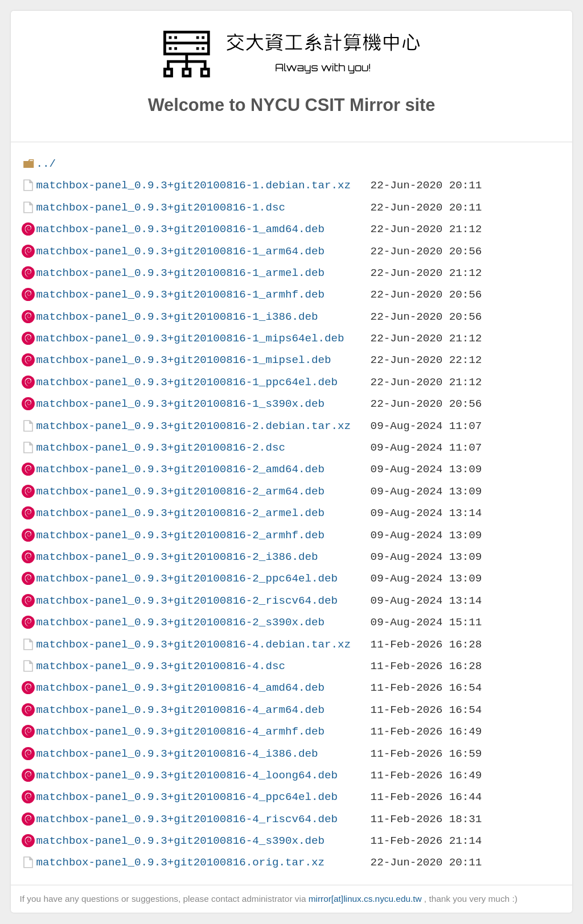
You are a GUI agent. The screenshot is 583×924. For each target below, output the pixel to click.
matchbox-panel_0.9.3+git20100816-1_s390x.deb (180, 404)
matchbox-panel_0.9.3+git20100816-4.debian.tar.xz (193, 644)
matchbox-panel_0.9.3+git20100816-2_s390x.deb (180, 622)
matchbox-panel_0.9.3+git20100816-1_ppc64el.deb (187, 382)
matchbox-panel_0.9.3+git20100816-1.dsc (160, 207)
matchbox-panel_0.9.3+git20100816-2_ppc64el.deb (187, 578)
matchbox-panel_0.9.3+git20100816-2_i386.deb (177, 557)
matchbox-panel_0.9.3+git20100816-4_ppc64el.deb (187, 797)
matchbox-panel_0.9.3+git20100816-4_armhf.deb (180, 731)
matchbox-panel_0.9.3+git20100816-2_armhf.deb (180, 535)
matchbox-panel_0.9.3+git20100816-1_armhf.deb (180, 294)
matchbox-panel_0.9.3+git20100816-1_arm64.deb (180, 251)
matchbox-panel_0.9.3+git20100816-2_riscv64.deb (187, 601)
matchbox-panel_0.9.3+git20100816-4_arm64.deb (180, 710)
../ (46, 164)
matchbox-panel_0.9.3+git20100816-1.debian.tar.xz (193, 185)
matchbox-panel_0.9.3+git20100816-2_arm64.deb (180, 491)
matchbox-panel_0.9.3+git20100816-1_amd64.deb (180, 229)
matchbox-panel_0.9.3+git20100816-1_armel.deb (180, 273)
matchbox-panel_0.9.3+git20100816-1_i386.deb (177, 317)
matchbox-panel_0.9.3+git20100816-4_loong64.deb (187, 775)
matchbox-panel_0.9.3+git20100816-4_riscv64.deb (187, 819)
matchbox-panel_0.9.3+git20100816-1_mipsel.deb (183, 360)
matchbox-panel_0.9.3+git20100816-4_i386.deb (177, 754)
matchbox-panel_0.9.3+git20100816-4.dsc (160, 666)
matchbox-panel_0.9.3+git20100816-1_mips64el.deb (190, 338)
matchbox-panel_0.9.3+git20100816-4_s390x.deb (180, 841)
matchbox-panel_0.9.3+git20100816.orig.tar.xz (180, 862)
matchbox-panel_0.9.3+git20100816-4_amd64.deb (180, 688)
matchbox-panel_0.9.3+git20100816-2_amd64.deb (180, 469)
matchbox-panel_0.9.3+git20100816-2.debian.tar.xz (193, 426)
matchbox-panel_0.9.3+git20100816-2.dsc (160, 447)
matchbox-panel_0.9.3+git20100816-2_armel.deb (180, 513)
